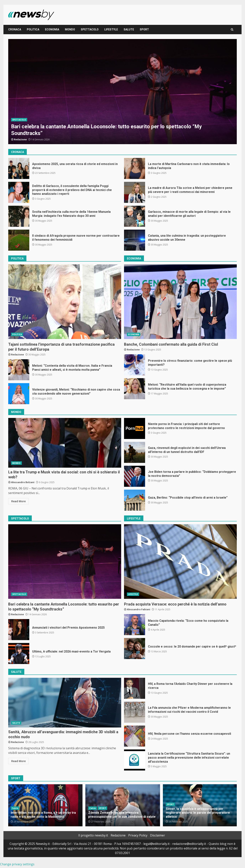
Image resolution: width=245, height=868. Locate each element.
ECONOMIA (52, 29)
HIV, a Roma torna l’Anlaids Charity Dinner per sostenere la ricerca (135, 688)
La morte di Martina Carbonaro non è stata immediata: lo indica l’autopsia (135, 168)
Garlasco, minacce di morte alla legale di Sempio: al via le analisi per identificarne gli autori (135, 216)
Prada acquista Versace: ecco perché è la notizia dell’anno (180, 562)
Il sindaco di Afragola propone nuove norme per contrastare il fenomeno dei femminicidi (19, 240)
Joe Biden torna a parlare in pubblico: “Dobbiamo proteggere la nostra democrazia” (135, 476)
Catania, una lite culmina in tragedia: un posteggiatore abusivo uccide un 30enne (135, 240)
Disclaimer (158, 835)
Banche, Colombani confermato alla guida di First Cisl (180, 302)
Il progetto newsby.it (93, 835)
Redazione (20, 139)
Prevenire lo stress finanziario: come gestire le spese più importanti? (135, 365)
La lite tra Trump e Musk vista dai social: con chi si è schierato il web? (65, 443)
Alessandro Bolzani (23, 482)
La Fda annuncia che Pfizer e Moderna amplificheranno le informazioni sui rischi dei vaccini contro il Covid (135, 712)
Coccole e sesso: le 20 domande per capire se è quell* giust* (135, 649)
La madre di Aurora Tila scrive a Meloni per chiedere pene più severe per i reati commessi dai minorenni (135, 192)
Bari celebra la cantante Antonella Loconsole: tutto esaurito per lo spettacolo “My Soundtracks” (122, 92)
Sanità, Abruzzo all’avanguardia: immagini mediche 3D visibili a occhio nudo (65, 703)
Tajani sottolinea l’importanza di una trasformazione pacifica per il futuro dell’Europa (65, 302)
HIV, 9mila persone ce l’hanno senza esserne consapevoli (135, 736)
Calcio (15, 808)
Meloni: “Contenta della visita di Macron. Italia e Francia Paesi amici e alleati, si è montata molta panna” (19, 370)
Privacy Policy (138, 835)
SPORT (144, 29)
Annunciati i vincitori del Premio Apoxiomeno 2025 (19, 630)
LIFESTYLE (111, 29)
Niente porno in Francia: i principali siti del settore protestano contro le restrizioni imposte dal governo (135, 428)
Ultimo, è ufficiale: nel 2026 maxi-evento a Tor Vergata (19, 653)
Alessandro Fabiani (139, 609)
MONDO (70, 29)
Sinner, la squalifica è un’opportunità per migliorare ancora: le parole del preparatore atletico (198, 813)
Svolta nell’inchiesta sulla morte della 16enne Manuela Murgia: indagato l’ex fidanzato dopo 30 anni (19, 216)
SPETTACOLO (90, 29)
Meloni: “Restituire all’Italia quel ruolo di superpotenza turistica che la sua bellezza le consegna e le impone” (135, 389)
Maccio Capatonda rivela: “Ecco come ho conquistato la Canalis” (135, 625)
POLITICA (33, 29)
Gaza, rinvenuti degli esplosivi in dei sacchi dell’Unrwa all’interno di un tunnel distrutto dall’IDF (135, 452)
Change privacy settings (17, 864)
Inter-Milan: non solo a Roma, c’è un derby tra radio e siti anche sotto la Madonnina (43, 815)
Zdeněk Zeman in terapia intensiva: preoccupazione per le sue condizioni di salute (122, 815)
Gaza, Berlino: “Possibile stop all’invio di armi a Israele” (135, 500)
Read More (18, 501)
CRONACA (15, 29)
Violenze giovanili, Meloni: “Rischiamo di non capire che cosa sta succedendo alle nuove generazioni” (19, 394)
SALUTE (129, 29)
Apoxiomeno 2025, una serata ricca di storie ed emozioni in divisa (19, 168)
